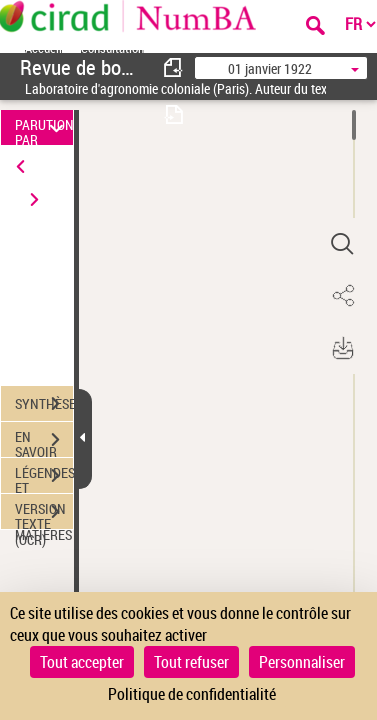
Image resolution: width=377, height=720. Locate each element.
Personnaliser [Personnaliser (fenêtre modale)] (302, 662)
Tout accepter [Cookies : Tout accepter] (82, 662)
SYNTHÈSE (44, 404)
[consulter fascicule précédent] (174, 67)
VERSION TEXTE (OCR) (44, 514)
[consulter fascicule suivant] (174, 114)
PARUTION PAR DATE (44, 127)
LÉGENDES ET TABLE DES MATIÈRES (44, 478)
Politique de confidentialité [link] (192, 694)
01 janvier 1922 (270, 68)
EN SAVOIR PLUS (44, 442)
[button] (342, 244)
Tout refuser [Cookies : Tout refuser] (191, 662)
